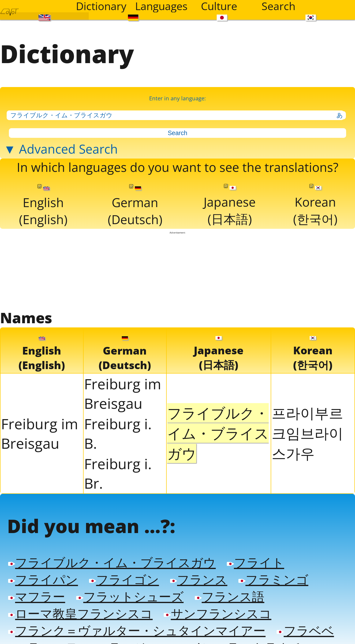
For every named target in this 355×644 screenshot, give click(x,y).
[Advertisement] (177, 268)
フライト (255, 557)
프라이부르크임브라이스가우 (307, 429)
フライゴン (124, 574)
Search (278, 6)
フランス (199, 574)
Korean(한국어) (315, 203)
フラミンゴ (273, 574)
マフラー (37, 591)
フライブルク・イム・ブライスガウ (112, 557)
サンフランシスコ (217, 608)
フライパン (43, 574)
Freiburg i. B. (118, 430)
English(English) (43, 203)
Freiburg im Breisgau (40, 430)
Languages (161, 6)
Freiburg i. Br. (118, 470)
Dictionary (101, 6)
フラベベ (305, 625)
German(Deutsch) (135, 203)
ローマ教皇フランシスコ (80, 608)
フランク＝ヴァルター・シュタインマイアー (137, 625)
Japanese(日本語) (230, 203)
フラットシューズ (130, 591)
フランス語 (230, 591)
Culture (219, 6)
